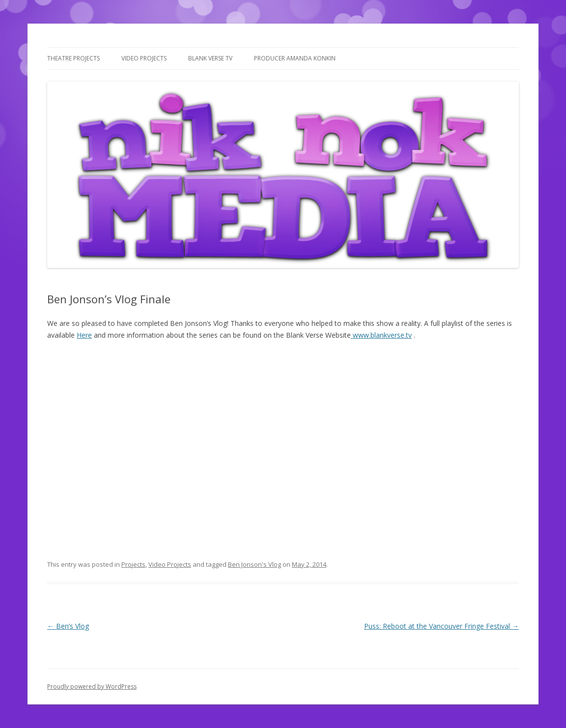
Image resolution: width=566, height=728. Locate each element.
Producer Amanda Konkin (295, 58)
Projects (133, 564)
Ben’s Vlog (68, 626)
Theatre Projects (73, 58)
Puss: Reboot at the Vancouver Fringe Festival (441, 626)
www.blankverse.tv (381, 335)
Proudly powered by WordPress (92, 686)
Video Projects (144, 58)
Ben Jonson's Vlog (255, 564)
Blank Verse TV (210, 58)
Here (84, 335)
